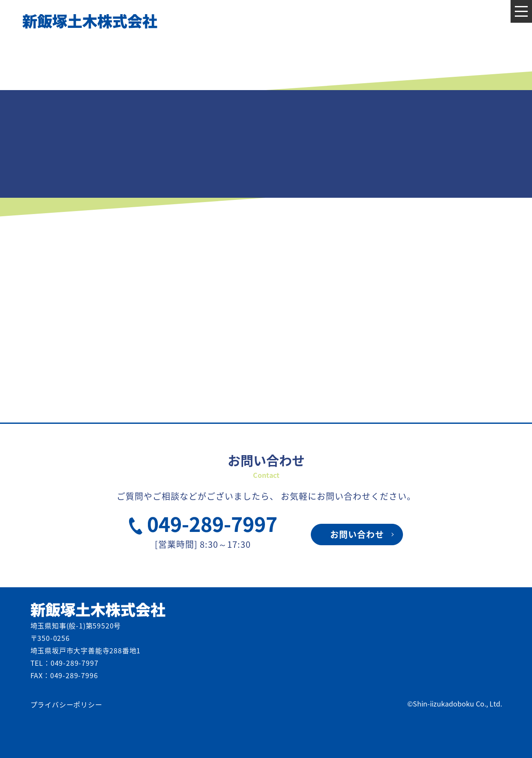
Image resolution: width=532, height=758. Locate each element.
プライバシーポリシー (66, 704)
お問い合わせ (357, 534)
